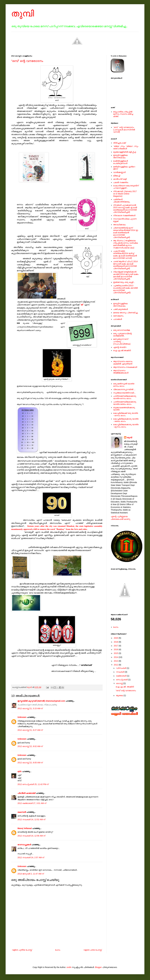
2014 (116, 657)
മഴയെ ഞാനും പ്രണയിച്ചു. (126, 313)
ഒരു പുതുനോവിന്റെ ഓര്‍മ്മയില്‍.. (123, 335)
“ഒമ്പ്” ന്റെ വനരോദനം (27, 61)
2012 (116, 665)
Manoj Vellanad (25, 828)
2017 (116, 646)
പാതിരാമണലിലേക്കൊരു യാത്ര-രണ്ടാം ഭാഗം (125, 403)
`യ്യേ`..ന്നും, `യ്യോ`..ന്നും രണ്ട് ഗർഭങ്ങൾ (126, 147)
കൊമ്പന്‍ (22, 812)
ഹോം (58, 950)
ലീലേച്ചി (117, 176)
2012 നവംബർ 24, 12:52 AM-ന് (31, 819)
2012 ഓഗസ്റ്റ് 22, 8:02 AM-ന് (30, 746)
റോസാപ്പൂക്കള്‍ (24, 845)
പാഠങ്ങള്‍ (118, 319)
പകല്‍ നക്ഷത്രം (121, 182)
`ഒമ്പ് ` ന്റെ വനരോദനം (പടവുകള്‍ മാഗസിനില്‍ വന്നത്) (124, 130)
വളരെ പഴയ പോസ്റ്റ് (93, 950)
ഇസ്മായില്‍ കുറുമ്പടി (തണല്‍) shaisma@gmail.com (41, 701)
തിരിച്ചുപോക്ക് (120, 143)
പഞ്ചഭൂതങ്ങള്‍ (121, 309)
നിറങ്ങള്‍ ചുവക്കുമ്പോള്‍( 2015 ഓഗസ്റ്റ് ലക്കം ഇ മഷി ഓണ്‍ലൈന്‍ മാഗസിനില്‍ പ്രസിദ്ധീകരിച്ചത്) (125, 209)
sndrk (69, 967)
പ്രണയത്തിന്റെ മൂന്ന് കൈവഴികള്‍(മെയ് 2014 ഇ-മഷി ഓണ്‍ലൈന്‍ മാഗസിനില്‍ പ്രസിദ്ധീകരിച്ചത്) (126, 232)
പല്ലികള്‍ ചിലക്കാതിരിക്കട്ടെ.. (122, 201)
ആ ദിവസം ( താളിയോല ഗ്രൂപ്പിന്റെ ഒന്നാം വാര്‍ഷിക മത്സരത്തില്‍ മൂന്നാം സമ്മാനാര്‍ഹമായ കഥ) (126, 244)
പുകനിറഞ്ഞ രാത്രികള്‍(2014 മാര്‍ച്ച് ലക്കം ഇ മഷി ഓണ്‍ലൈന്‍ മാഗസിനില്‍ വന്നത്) (125, 255)
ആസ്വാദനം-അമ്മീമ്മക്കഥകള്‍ (121, 372)
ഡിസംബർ (121, 668)
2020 (116, 638)
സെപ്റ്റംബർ (122, 680)
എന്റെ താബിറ (120, 347)
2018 (116, 642)
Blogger (98, 967)
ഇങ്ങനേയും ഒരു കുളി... (124, 282)
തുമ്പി (23, 14)
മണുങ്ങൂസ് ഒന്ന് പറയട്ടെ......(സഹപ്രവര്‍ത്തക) (122, 341)
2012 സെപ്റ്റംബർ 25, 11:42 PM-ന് (33, 784)
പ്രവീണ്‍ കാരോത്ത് (26, 793)
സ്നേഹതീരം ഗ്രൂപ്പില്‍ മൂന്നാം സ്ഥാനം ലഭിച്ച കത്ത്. (123, 114)
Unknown (22, 717)
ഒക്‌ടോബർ (121, 676)
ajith (20, 771)
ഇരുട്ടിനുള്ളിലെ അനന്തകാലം (120, 156)
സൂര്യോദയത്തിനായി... (124, 393)
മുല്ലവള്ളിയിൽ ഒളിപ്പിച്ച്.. (125, 152)
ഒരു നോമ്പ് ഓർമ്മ (122, 330)
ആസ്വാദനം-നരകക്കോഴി (125, 367)
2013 (116, 661)
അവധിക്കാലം (120, 225)
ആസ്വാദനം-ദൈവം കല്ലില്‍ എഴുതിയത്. (123, 363)
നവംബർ (120, 672)
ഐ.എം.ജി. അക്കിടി (125, 687)
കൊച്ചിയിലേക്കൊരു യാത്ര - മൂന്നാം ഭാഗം (126, 426)
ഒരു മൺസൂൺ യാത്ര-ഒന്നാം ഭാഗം (124, 385)
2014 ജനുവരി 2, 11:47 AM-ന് (31, 874)
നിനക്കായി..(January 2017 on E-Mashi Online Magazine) (125, 194)
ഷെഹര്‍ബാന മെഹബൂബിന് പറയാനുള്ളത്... (126, 187)
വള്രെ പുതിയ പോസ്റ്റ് (22, 950)
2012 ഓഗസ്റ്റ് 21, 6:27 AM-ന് (30, 730)
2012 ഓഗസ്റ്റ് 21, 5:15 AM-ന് (30, 708)
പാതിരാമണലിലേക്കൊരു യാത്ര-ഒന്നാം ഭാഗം (125, 397)
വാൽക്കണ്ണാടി (120, 172)
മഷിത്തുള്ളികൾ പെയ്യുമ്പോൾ (121, 162)
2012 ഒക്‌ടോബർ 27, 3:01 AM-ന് (32, 803)
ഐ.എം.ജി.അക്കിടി (122, 350)
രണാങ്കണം (118, 316)
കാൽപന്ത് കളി (120, 179)
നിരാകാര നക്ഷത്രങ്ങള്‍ (124, 215)
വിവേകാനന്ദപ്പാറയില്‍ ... (124, 389)
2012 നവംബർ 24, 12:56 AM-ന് (31, 836)
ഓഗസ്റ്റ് (120, 683)
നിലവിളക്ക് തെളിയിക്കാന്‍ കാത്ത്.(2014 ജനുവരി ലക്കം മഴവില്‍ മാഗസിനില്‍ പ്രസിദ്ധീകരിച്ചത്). (126, 275)
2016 (116, 649)
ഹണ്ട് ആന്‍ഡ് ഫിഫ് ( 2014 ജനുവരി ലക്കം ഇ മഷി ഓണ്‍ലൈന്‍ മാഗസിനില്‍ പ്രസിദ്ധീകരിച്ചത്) (126, 265)
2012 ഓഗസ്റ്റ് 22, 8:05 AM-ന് (30, 763)
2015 (116, 653)
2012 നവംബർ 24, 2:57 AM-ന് (31, 857)
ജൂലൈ (120, 695)
